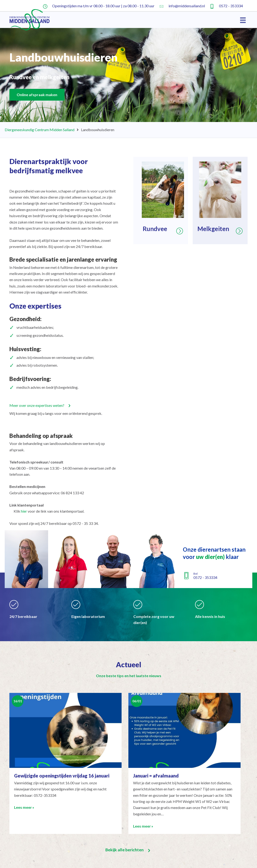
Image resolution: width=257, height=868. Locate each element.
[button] (41, 405)
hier (24, 511)
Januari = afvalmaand (156, 776)
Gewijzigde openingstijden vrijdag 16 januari (62, 776)
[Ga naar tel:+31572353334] (226, 6)
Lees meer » (24, 807)
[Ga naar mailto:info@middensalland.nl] (182, 6)
